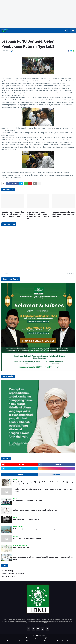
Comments (56, 475)
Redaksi (21, 641)
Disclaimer (45, 641)
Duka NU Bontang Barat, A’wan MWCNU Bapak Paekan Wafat (35, 510)
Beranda (4, 37)
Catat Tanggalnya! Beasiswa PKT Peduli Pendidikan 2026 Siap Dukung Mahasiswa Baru (43, 558)
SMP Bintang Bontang (8, 577)
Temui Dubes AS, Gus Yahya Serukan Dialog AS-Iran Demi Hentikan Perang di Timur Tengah (43, 490)
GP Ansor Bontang (7, 571)
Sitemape (29, 641)
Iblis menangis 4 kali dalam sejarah (26, 520)
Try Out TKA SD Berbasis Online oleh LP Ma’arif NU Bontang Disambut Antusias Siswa (13, 214)
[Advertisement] (38, 14)
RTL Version (66, 641)
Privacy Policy (55, 641)
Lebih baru (6, 273)
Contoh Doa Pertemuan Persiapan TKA (27, 538)
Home (9, 641)
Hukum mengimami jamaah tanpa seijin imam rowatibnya (34, 529)
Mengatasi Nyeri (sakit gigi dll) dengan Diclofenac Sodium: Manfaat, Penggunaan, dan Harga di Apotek (43, 483)
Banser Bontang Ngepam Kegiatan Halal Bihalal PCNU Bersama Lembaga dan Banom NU (38, 215)
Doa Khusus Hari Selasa (22, 548)
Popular (20, 475)
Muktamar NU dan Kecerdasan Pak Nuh (27, 501)
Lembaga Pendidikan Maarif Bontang (13, 574)
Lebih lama (70, 273)
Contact (37, 641)
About (15, 641)
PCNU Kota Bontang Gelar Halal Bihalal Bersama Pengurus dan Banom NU (63, 214)
